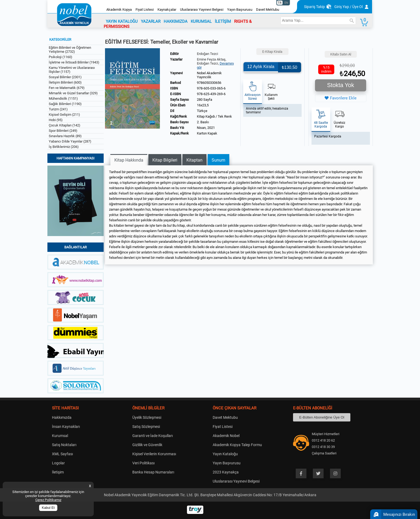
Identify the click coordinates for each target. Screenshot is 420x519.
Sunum (218, 160)
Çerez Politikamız (48, 500)
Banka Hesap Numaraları (153, 472)
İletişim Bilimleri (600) (65, 82)
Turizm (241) (58, 109)
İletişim (58, 472)
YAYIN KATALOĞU (122, 21)
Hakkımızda (62, 417)
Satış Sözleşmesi (146, 427)
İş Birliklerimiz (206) (64, 147)
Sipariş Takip (314, 7)
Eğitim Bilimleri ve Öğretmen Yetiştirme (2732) (70, 50)
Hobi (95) (56, 120)
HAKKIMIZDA (176, 21)
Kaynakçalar (167, 10)
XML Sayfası (62, 454)
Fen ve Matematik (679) (67, 88)
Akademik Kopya (119, 10)
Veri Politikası (143, 463)
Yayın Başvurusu (240, 10)
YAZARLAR (151, 21)
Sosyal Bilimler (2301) (65, 77)
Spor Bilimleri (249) (63, 131)
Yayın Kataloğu (225, 454)
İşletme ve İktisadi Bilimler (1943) (74, 62)
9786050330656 (209, 83)
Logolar (58, 463)
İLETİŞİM (223, 21)
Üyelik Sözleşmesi (147, 417)
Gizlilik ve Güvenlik (147, 445)
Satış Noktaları (64, 445)
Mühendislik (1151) (63, 98)
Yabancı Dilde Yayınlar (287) (70, 141)
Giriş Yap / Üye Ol (348, 7)
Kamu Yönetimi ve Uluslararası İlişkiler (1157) (72, 70)
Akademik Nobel (226, 436)
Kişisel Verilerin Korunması (154, 454)
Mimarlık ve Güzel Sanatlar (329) (73, 93)
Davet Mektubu (268, 10)
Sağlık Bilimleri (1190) (65, 104)
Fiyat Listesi (145, 10)
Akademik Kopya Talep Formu (237, 445)
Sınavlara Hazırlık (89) (65, 136)
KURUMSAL (201, 21)
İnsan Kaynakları (66, 427)
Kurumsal (60, 436)
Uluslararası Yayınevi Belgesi (202, 10)
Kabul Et (48, 508)
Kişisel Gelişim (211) (64, 115)
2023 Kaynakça (226, 472)
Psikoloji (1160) (61, 57)
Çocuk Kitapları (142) (65, 125)
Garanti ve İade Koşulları (153, 436)
